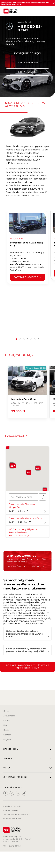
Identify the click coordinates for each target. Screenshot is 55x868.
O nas (6, 711)
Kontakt (7, 735)
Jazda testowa (28, 63)
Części (6, 730)
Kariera (7, 720)
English (7, 739)
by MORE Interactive (12, 818)
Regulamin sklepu (11, 810)
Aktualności (9, 716)
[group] (27, 392)
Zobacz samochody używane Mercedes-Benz (28, 667)
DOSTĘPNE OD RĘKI (27, 53)
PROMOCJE (28, 81)
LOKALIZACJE (27, 72)
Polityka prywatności (12, 806)
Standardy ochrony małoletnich (17, 814)
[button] (17, 339)
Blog (6, 725)
